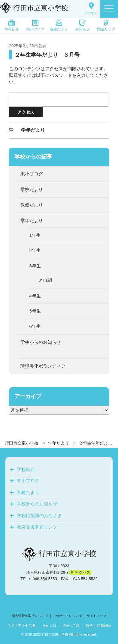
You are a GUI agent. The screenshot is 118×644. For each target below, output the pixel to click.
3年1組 (45, 280)
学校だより (32, 189)
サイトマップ (96, 616)
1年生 (35, 235)
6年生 (35, 326)
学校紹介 (12, 25)
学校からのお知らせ (41, 342)
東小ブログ (35, 25)
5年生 (35, 311)
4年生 (35, 296)
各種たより (59, 25)
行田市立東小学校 (22, 443)
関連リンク (106, 25)
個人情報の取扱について (30, 616)
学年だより (59, 443)
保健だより (32, 205)
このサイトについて (67, 616)
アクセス (83, 572)
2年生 (35, 250)
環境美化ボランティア (43, 366)
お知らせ (83, 25)
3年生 (35, 266)
